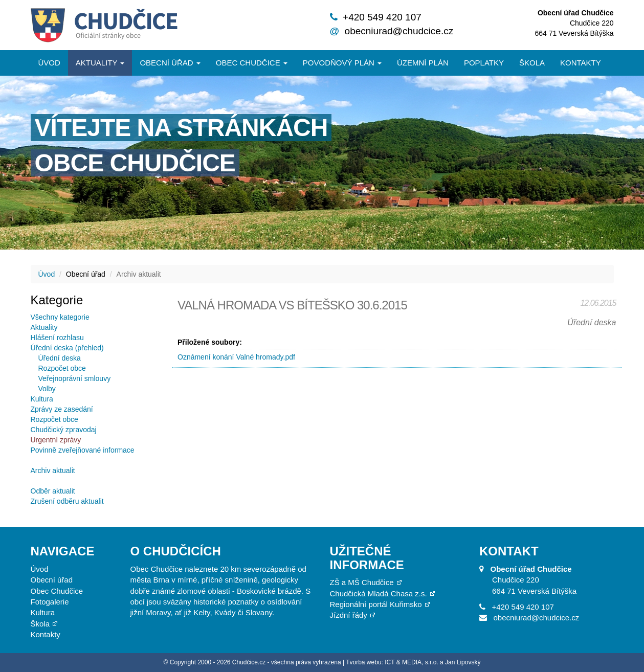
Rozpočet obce (62, 368)
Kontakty (581, 63)
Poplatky (484, 63)
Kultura (42, 399)
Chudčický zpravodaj (64, 430)
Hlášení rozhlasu (57, 338)
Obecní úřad (170, 63)
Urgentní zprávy (56, 440)
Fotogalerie (50, 602)
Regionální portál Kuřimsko (376, 604)
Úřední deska (60, 358)
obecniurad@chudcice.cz (399, 31)
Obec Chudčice (57, 591)
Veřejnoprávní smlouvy (75, 378)
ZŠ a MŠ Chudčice (362, 582)
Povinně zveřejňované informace (83, 450)
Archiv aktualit (53, 471)
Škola (532, 63)
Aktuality (100, 63)
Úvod (49, 63)
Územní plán (423, 63)
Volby (47, 389)
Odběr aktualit (53, 491)
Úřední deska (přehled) (67, 348)
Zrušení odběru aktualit (67, 501)
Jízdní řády (349, 615)
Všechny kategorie (60, 317)
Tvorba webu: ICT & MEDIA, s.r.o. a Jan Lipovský (413, 662)
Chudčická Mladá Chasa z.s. (379, 593)
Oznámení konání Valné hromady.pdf (236, 357)
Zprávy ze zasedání (62, 409)
